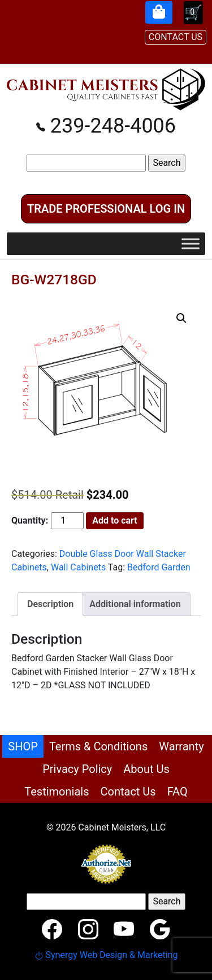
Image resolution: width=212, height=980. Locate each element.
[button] (181, 318)
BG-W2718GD (54, 280)
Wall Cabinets (78, 567)
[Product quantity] (67, 521)
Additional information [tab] (135, 604)
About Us (146, 769)
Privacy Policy (77, 769)
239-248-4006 (106, 126)
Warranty (181, 746)
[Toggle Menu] (191, 243)
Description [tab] (50, 604)
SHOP (23, 746)
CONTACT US (176, 37)
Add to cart (115, 520)
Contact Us (128, 792)
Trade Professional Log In (106, 209)
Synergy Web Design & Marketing (106, 955)
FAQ (178, 792)
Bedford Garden (159, 567)
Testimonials (57, 792)
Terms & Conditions (98, 746)
